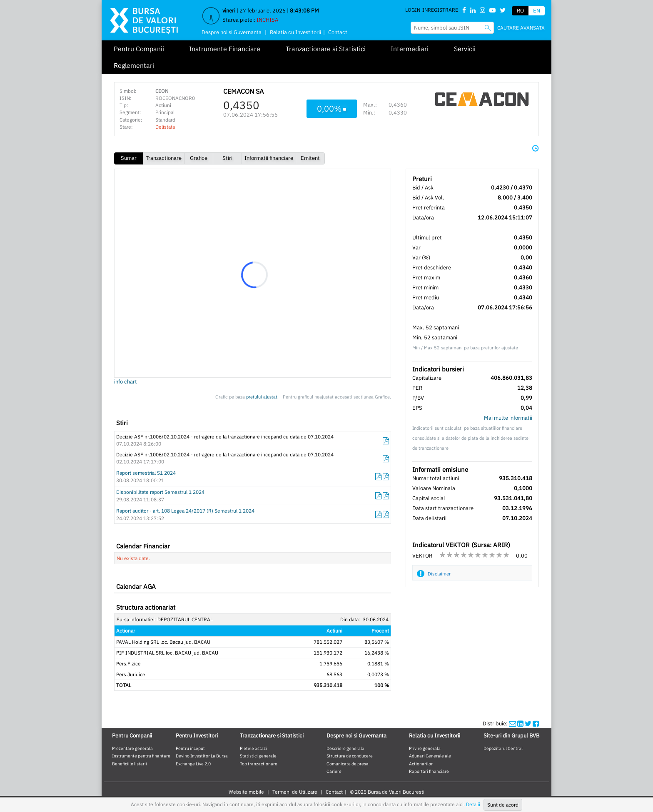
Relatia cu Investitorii (295, 32)
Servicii (465, 49)
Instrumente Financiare (225, 49)
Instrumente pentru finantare (141, 756)
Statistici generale (258, 756)
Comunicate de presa (348, 764)
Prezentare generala (132, 748)
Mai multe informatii (508, 418)
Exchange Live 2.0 (193, 764)
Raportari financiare (429, 771)
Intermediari (410, 49)
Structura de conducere (350, 756)
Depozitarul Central (503, 748)
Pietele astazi (253, 748)
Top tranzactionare (259, 764)
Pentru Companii (139, 49)
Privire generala (425, 748)
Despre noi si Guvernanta (232, 32)
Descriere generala (345, 748)
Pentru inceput (190, 748)
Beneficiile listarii (130, 764)
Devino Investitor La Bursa (202, 756)
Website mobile (246, 792)
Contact (338, 32)
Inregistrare (440, 10)
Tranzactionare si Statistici (326, 49)
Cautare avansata (521, 28)
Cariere (334, 771)
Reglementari (134, 65)
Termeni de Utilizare (295, 792)
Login (413, 10)
